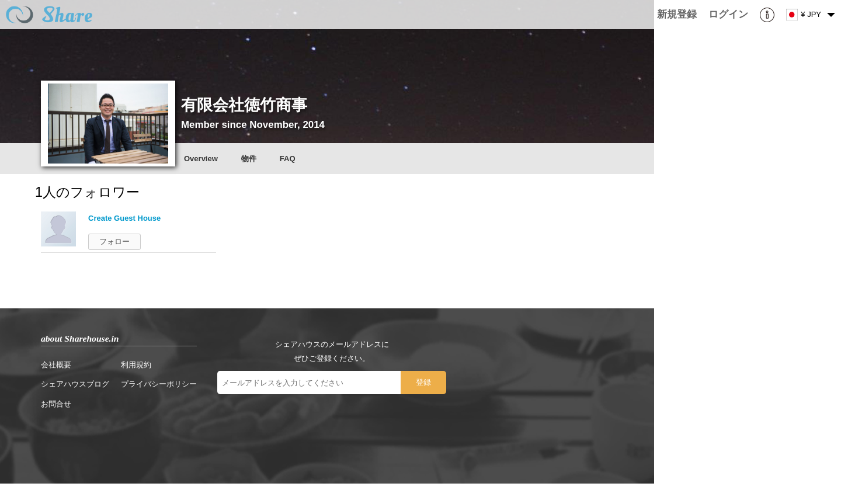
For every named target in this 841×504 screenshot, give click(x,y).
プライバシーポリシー (159, 384)
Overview (201, 159)
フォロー (114, 241)
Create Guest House (124, 218)
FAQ (288, 159)
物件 (249, 159)
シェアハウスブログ (75, 384)
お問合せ (56, 404)
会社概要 (56, 365)
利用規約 (136, 365)
